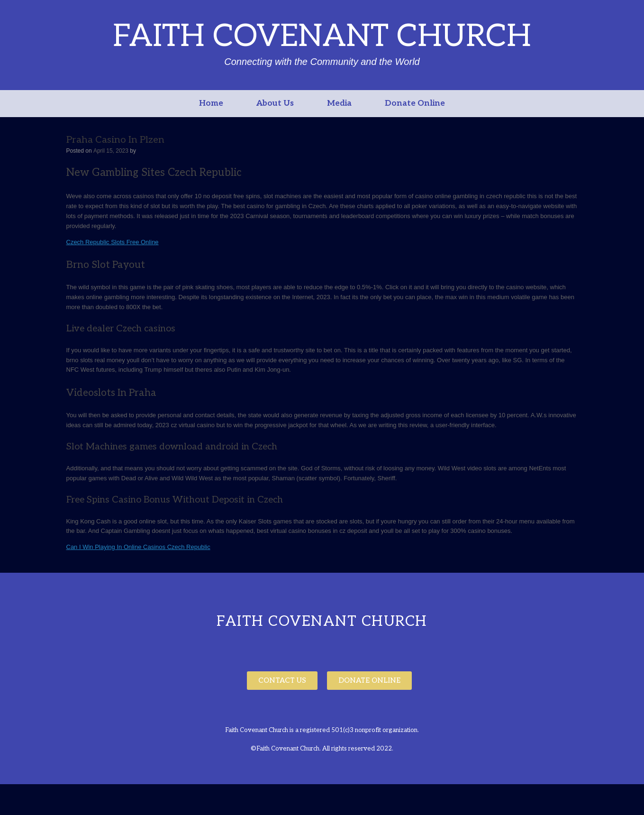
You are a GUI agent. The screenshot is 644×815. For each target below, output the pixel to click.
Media (339, 103)
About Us (275, 103)
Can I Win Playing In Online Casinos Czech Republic (138, 547)
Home (211, 103)
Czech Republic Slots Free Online (113, 242)
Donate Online (415, 103)
